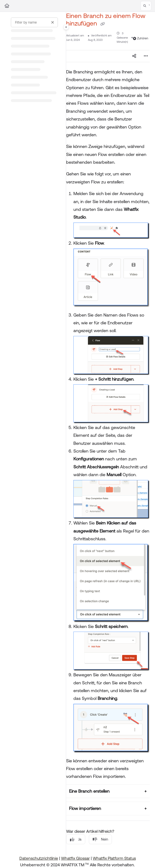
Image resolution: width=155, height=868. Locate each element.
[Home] (7, 6)
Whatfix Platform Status (114, 858)
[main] (108, 434)
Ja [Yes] (76, 839)
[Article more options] (146, 56)
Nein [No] (100, 839)
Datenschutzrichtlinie (39, 858)
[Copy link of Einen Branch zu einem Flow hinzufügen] (103, 24)
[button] (146, 6)
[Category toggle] (66, 27)
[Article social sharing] (134, 56)
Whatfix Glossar (75, 858)
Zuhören (141, 38)
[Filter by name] (34, 22)
